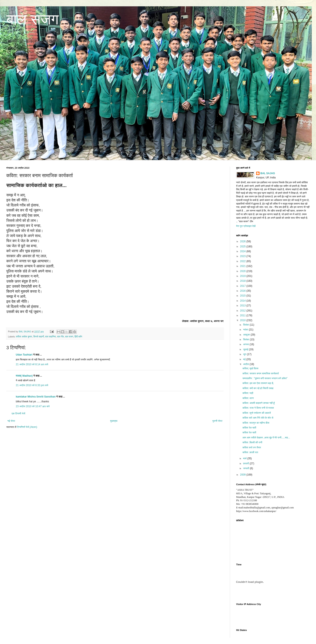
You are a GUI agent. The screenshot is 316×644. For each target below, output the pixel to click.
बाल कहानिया (51, 337)
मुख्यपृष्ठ (114, 421)
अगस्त (246, 344)
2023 (243, 256)
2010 (243, 320)
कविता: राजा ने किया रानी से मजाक (258, 408)
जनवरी (246, 468)
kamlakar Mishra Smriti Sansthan (36, 397)
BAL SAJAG (268, 173)
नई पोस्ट (11, 421)
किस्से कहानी (39, 337)
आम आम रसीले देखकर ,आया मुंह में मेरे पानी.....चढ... (266, 438)
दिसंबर (246, 325)
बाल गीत (60, 337)
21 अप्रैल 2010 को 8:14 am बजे (32, 364)
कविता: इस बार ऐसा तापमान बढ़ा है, (258, 383)
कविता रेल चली (249, 428)
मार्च (245, 458)
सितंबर (246, 340)
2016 (243, 291)
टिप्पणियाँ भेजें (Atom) (27, 427)
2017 (243, 286)
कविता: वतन (248, 398)
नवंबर (246, 330)
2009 (243, 475)
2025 (243, 247)
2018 (243, 281)
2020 (243, 271)
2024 (243, 251)
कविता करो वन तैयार (252, 447)
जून (245, 354)
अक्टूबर (247, 335)
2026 (243, 241)
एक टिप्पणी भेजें (18, 414)
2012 (243, 311)
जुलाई (246, 349)
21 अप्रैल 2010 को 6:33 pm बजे (32, 385)
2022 (243, 261)
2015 (243, 296)
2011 (243, 315)
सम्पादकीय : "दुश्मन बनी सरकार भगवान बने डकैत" (265, 378)
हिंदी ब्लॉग (78, 337)
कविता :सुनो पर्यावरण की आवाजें (257, 413)
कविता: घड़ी (248, 393)
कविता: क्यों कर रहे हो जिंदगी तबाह (258, 388)
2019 (243, 276)
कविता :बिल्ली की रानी (252, 442)
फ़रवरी (246, 463)
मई (245, 359)
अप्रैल (246, 364)
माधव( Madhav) (24, 376)
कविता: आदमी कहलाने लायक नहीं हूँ (258, 403)
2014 (243, 301)
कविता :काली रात (250, 452)
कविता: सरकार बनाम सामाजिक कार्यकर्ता (261, 373)
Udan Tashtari (24, 355)
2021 (243, 266)
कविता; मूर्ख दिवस (250, 368)
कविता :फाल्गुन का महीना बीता (256, 423)
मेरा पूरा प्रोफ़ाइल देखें (246, 226)
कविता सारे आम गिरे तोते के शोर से (258, 418)
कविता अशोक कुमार (24, 337)
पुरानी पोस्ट (217, 421)
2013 (243, 306)
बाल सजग (32, 19)
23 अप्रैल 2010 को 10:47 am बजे (33, 406)
